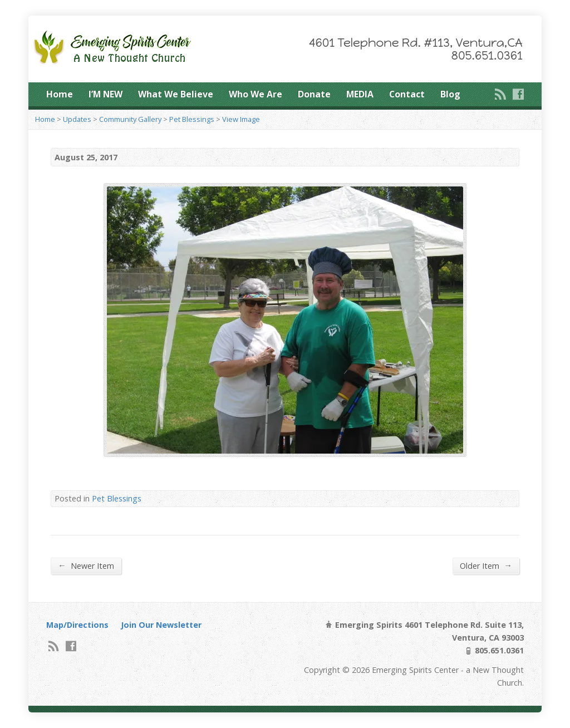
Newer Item (86, 565)
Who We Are (255, 94)
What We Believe (176, 94)
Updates (77, 119)
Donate (314, 94)
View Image (241, 119)
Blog (450, 94)
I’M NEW (105, 94)
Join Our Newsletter (161, 625)
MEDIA (360, 94)
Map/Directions (77, 625)
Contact (407, 94)
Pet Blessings (192, 119)
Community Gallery (130, 119)
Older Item (486, 565)
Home (60, 94)
